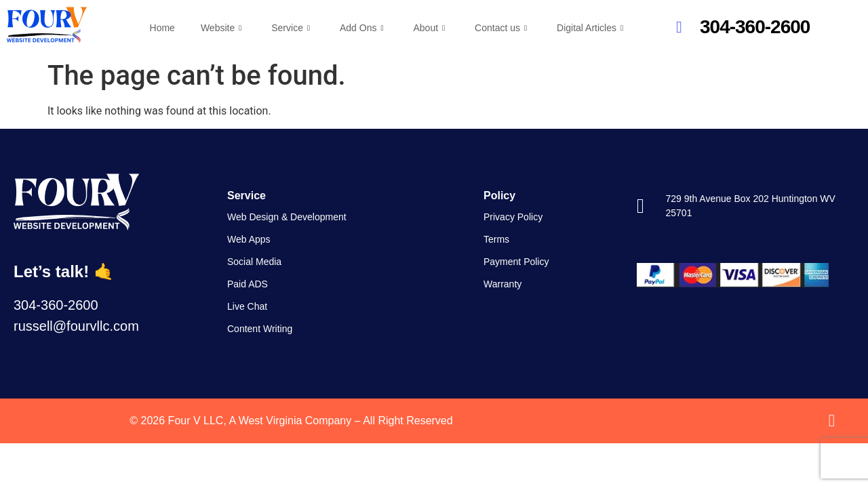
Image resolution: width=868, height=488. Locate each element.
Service (291, 28)
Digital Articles (590, 28)
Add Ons (362, 28)
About (429, 28)
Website (221, 28)
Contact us (501, 28)
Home (162, 28)
